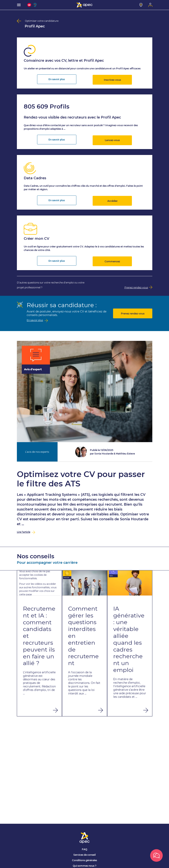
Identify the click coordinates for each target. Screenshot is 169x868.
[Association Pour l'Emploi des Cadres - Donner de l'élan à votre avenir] (85, 5)
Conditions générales (84, 860)
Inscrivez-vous (112, 79)
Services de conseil (84, 855)
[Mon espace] (150, 5)
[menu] (19, 5)
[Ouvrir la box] (156, 855)
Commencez (112, 257)
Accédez (112, 197)
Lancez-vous (112, 138)
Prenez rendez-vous (133, 309)
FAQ (84, 849)
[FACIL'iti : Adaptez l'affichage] (29, 5)
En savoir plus (57, 79)
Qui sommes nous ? (85, 866)
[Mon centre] (141, 5)
